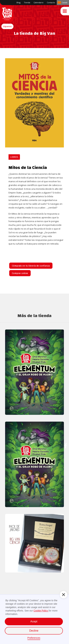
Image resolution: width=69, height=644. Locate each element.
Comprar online (20, 273)
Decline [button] (34, 631)
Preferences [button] (34, 638)
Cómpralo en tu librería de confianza (31, 266)
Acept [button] (34, 621)
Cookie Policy (41, 611)
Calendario (39, 2)
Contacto (51, 2)
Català (65, 2)
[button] (7, 26)
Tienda (27, 2)
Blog (18, 2)
